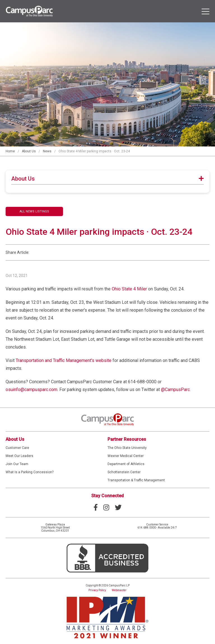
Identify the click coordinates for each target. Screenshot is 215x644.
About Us (29, 151)
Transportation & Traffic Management (136, 480)
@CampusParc (175, 390)
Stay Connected (107, 496)
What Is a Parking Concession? (30, 472)
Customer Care (17, 448)
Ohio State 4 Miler (129, 289)
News (47, 151)
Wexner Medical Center (126, 456)
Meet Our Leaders (19, 456)
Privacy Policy (97, 590)
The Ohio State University (127, 448)
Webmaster (119, 590)
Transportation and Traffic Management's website (64, 360)
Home (10, 151)
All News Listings (34, 211)
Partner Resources (127, 439)
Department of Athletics (126, 464)
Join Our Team (17, 464)
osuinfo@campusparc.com (31, 390)
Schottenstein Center (124, 472)
